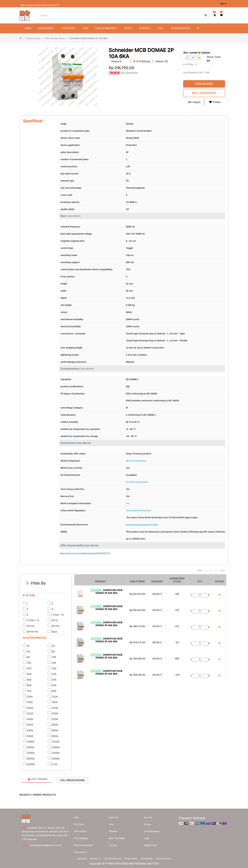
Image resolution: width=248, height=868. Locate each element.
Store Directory (168, 858)
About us (114, 816)
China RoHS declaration (138, 511)
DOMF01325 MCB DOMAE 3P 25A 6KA (109, 656)
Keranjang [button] (204, 84)
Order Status (80, 830)
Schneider (96, 590)
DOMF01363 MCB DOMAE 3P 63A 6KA (109, 592)
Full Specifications (72, 780)
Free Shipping (81, 837)
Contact (113, 844)
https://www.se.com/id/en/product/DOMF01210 (85, 553)
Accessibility (149, 858)
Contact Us (92, 858)
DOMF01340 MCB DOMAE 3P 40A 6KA (109, 624)
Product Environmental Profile (142, 525)
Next (222, 570)
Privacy (147, 823)
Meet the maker (117, 837)
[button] (198, 28)
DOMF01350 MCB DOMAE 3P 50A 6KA (109, 608)
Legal (147, 837)
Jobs (111, 823)
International (80, 851)
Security (148, 816)
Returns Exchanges (84, 844)
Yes (128, 503)
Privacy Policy (132, 858)
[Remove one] (187, 58)
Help (76, 816)
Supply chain (150, 844)
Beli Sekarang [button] (204, 93)
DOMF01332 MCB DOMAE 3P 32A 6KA (109, 640)
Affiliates (113, 830)
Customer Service (112, 858)
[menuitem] (28, 28)
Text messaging (152, 830)
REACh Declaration (136, 461)
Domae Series (33, 38)
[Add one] (199, 58)
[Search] (124, 566)
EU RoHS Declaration (137, 482)
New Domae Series (55, 38)
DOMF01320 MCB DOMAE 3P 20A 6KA (109, 672)
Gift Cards (79, 823)
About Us (77, 858)
